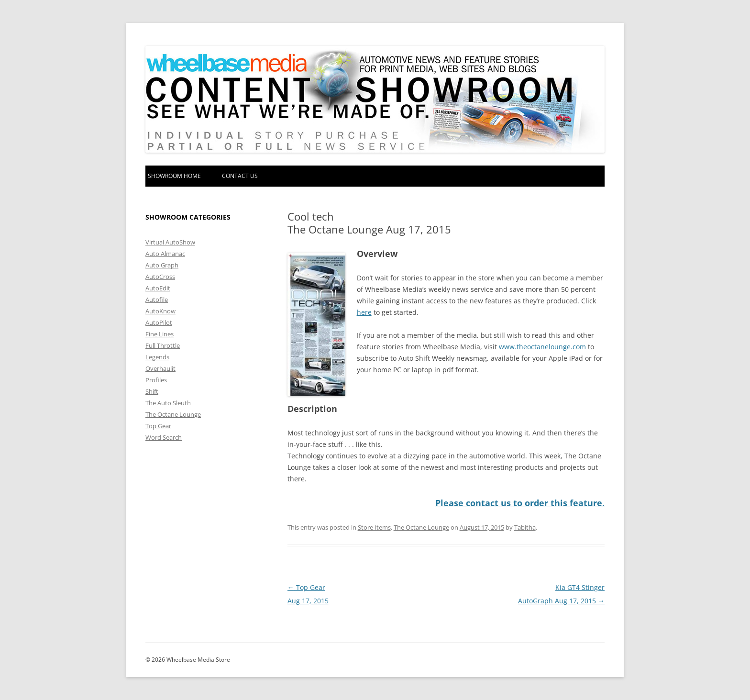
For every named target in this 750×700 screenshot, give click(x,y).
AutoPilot (159, 322)
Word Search (164, 437)
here (364, 312)
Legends (157, 357)
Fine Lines (160, 334)
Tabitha (525, 527)
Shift (152, 391)
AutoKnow (160, 311)
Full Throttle (163, 345)
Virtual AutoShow (170, 242)
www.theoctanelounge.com (542, 347)
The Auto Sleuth (168, 403)
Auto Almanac (165, 254)
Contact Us (240, 176)
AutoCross (160, 277)
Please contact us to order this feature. (520, 503)
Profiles (156, 380)
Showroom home (174, 176)
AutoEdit (158, 288)
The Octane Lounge (421, 527)
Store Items (374, 527)
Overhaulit (160, 368)
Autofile (157, 300)
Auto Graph (162, 265)
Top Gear (158, 426)
